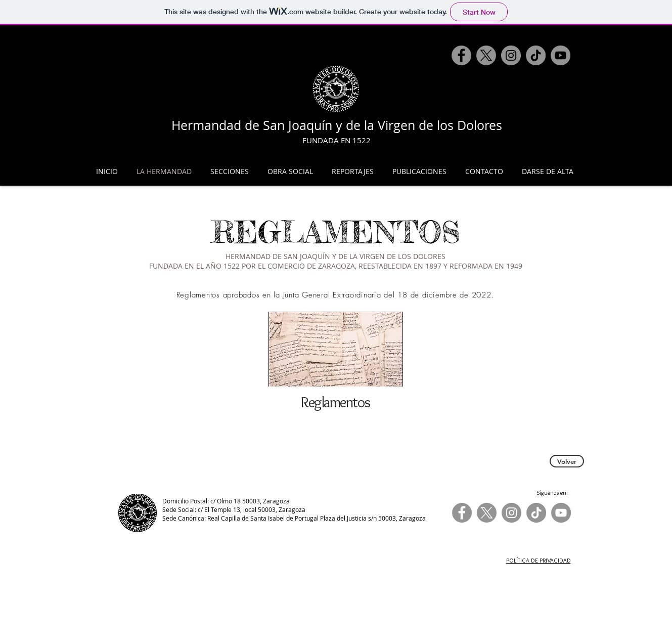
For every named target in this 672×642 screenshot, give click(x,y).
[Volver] (567, 461)
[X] (486, 55)
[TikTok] (536, 55)
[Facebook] (461, 55)
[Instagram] (511, 55)
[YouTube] (561, 55)
